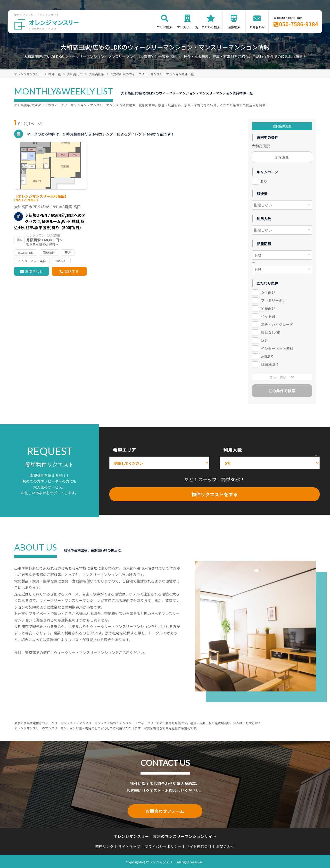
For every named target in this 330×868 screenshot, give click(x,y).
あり (264, 181)
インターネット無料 (277, 348)
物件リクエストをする (214, 494)
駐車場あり (270, 364)
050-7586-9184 (299, 24)
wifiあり (267, 356)
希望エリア (125, 450)
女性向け (268, 292)
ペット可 (268, 316)
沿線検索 (234, 27)
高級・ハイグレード (277, 324)
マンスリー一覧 (188, 27)
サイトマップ (129, 845)
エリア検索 (164, 27)
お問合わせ (257, 27)
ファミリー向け (274, 300)
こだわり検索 (211, 27)
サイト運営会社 (199, 845)
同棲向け (268, 308)
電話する (71, 271)
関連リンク (105, 845)
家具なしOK (271, 332)
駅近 (265, 340)
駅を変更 (282, 157)
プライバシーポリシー (163, 845)
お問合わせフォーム (165, 810)
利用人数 (233, 450)
